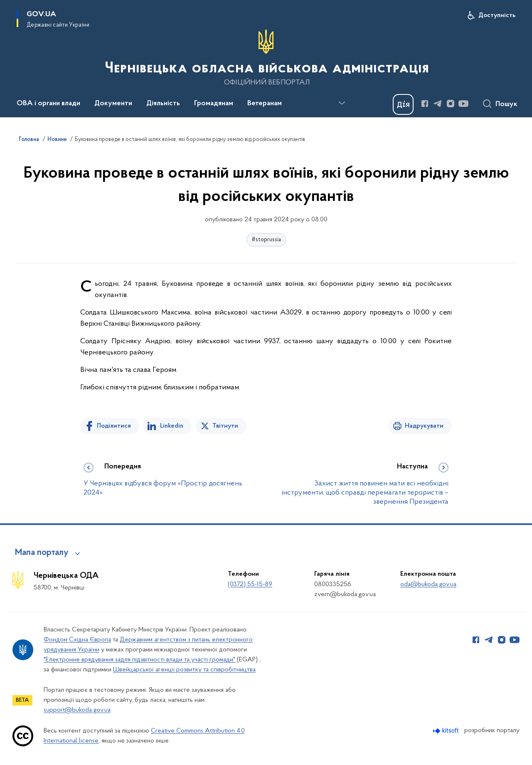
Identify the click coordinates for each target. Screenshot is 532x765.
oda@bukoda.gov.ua (428, 584)
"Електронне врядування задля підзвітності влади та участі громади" (139, 660)
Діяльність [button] (163, 104)
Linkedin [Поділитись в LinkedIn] (172, 426)
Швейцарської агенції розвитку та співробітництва (184, 670)
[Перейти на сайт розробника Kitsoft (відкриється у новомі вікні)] (447, 731)
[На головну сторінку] (266, 58)
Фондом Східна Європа (77, 640)
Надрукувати (424, 426)
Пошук (506, 104)
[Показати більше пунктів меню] (342, 103)
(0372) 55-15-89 (250, 584)
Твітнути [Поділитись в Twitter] (225, 426)
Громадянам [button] (214, 104)
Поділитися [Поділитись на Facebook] (114, 426)
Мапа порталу (42, 553)
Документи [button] (113, 104)
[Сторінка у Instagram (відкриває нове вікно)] (451, 104)
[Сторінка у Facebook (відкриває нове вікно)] (425, 104)
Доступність (497, 15)
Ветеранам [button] (265, 104)
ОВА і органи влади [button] (48, 104)
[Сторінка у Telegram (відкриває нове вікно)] (438, 104)
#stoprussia (266, 240)
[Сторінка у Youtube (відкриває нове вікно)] (463, 104)
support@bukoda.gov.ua (77, 710)
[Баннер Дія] (403, 104)
